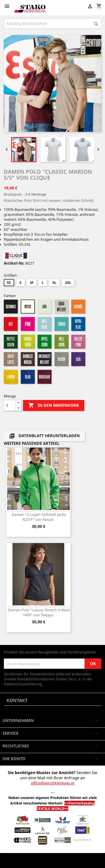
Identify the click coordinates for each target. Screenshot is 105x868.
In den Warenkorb (54, 405)
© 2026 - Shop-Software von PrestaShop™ (40, 862)
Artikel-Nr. (14, 263)
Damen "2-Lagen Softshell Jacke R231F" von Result (39, 517)
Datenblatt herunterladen (44, 436)
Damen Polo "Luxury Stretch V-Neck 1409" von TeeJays (39, 612)
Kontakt (17, 700)
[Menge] (10, 405)
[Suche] (52, 23)
